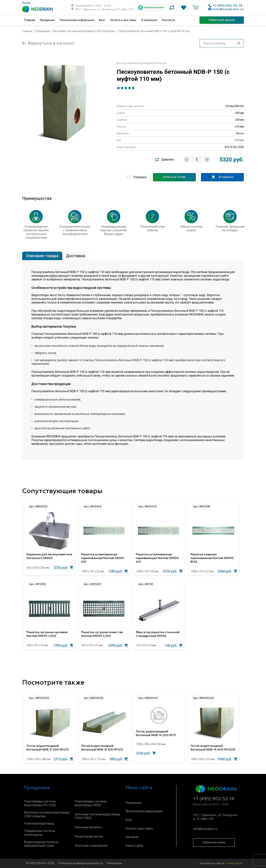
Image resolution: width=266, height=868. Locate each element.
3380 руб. (227, 571)
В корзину (222, 177)
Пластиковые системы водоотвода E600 (91, 803)
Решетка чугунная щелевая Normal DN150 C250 (47, 634)
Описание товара (42, 256)
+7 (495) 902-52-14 (227, 6)
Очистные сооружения (91, 846)
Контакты (169, 20)
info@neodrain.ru (228, 9)
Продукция (47, 20)
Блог (102, 20)
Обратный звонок (222, 20)
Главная (30, 20)
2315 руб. (63, 759)
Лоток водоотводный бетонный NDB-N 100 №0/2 (102, 748)
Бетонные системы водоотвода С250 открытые (47, 814)
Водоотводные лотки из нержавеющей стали (41, 844)
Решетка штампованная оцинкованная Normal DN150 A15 (103, 558)
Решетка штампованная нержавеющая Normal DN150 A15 (157, 558)
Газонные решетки (88, 827)
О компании (149, 20)
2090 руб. (118, 645)
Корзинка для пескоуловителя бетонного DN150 (49, 556)
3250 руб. (63, 568)
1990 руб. (63, 645)
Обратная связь (214, 843)
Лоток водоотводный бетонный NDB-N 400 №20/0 (213, 748)
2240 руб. (146, 753)
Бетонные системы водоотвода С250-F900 (97, 816)
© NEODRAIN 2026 (40, 863)
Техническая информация (77, 20)
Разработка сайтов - (221, 863)
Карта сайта (134, 846)
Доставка (75, 256)
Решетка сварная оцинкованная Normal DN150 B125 (212, 558)
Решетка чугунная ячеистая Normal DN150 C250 (102, 634)
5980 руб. (227, 759)
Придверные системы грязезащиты (40, 833)
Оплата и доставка (123, 20)
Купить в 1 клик (174, 177)
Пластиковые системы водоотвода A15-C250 (40, 803)
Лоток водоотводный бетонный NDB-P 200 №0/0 (48, 748)
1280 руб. (118, 571)
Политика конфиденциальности (81, 863)
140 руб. (174, 645)
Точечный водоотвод (39, 824)
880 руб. (119, 759)
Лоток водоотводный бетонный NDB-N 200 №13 (156, 734)
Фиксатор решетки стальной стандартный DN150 (158, 634)
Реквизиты (114, 863)
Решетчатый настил (89, 837)
